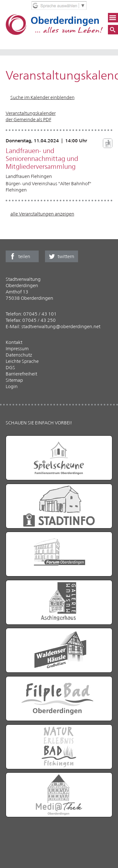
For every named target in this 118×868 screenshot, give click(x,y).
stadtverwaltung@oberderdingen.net (61, 326)
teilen (24, 256)
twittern (66, 256)
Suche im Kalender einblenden (42, 97)
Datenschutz (19, 355)
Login (12, 386)
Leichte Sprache (22, 361)
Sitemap (14, 380)
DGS (10, 367)
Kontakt (14, 342)
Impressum (17, 348)
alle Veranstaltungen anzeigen (42, 214)
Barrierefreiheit (21, 374)
